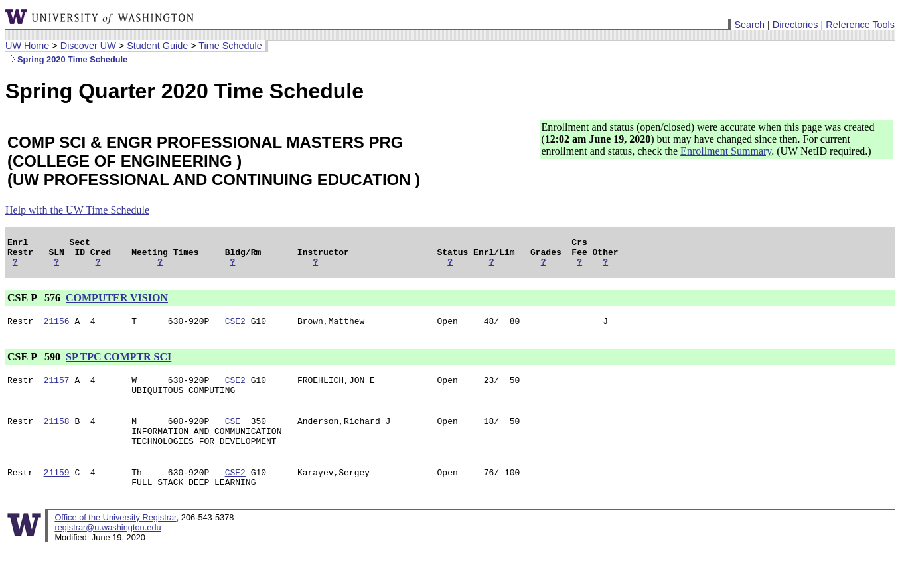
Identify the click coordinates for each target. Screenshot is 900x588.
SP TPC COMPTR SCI (118, 365)
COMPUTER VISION (117, 304)
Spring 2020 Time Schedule (66, 59)
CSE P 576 (35, 304)
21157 (57, 390)
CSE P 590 (35, 365)
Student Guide (157, 46)
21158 (57, 435)
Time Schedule (230, 46)
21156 (57, 329)
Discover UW (88, 46)
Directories (795, 25)
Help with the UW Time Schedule (77, 210)
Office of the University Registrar (115, 539)
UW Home (27, 46)
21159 (57, 492)
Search (749, 25)
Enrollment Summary (726, 151)
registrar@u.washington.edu (108, 549)
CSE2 (235, 329)
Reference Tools (860, 25)
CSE (233, 435)
